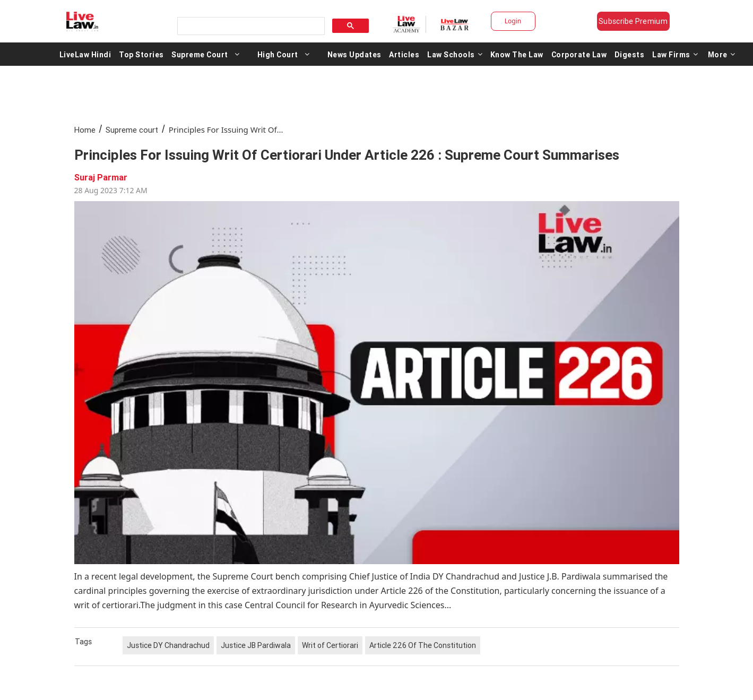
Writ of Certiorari (330, 645)
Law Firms (675, 54)
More (722, 54)
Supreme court (132, 130)
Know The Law (517, 54)
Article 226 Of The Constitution (423, 645)
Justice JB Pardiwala (256, 645)
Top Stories (141, 54)
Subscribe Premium (633, 21)
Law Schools (455, 54)
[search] (250, 26)
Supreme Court (200, 54)
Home (85, 130)
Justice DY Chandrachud (168, 645)
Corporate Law (579, 54)
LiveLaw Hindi (85, 54)
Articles (404, 54)
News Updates (354, 54)
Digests (630, 54)
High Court (278, 54)
